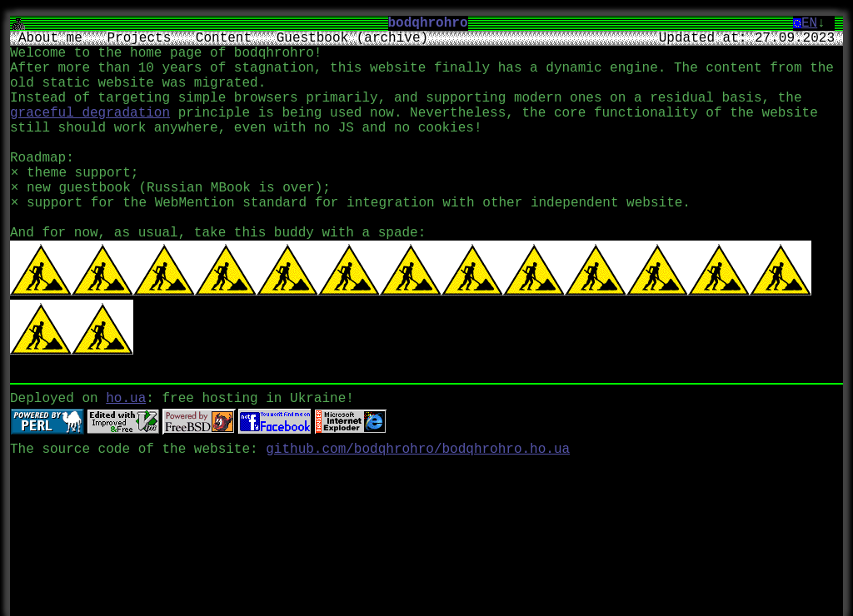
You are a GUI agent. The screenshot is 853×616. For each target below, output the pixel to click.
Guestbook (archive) (352, 38)
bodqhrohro (435, 23)
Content (224, 38)
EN (809, 23)
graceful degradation (90, 113)
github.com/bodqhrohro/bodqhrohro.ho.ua (418, 445)
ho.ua (126, 394)
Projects (139, 38)
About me (50, 38)
